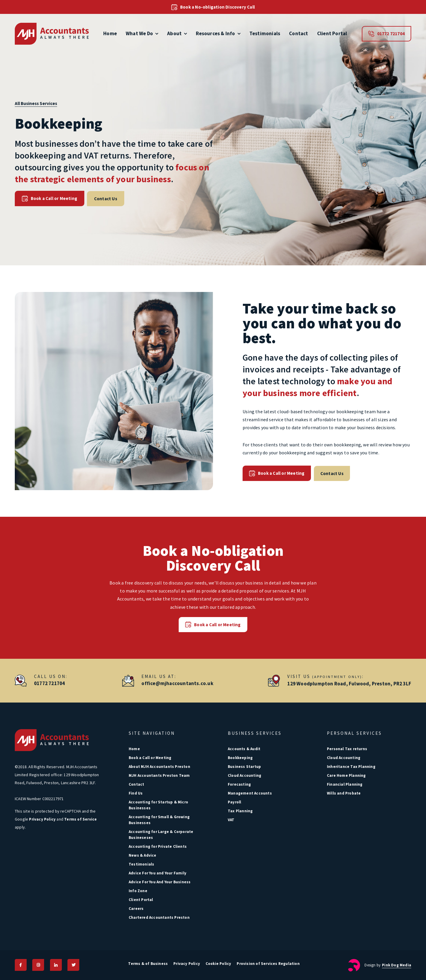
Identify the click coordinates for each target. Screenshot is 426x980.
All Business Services (36, 103)
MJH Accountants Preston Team (159, 775)
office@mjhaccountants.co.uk (177, 683)
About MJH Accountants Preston (159, 767)
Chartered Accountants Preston (159, 917)
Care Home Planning (346, 775)
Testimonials (265, 33)
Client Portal (332, 33)
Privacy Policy (42, 819)
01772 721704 (387, 34)
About (177, 33)
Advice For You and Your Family (158, 873)
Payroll (234, 802)
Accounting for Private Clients (158, 846)
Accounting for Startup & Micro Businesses (158, 805)
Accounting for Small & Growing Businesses (159, 820)
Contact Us (104, 198)
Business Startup (244, 767)
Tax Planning (240, 811)
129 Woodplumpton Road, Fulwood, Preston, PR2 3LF (349, 683)
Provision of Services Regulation (269, 963)
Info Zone (138, 891)
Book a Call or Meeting (49, 198)
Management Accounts (250, 793)
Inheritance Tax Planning (351, 767)
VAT (231, 820)
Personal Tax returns (347, 749)
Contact (298, 33)
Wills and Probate (344, 793)
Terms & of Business (148, 963)
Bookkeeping (240, 758)
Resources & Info (218, 33)
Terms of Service (80, 819)
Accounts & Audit (244, 749)
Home (110, 33)
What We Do (142, 33)
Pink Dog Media (397, 965)
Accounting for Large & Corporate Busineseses (161, 835)
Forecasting (239, 784)
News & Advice (143, 855)
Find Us (136, 793)
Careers (136, 909)
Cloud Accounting (245, 775)
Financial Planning (345, 784)
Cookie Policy (219, 963)
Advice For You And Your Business (160, 882)
